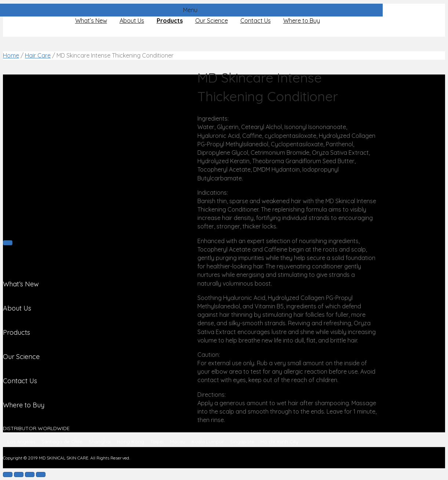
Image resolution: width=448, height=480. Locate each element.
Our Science (212, 21)
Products (170, 21)
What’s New (91, 21)
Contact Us (256, 21)
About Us (132, 21)
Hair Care (38, 55)
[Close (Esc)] (8, 474)
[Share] (19, 474)
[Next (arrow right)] (8, 243)
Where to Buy (302, 21)
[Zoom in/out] (41, 474)
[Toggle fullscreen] (30, 474)
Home (11, 55)
